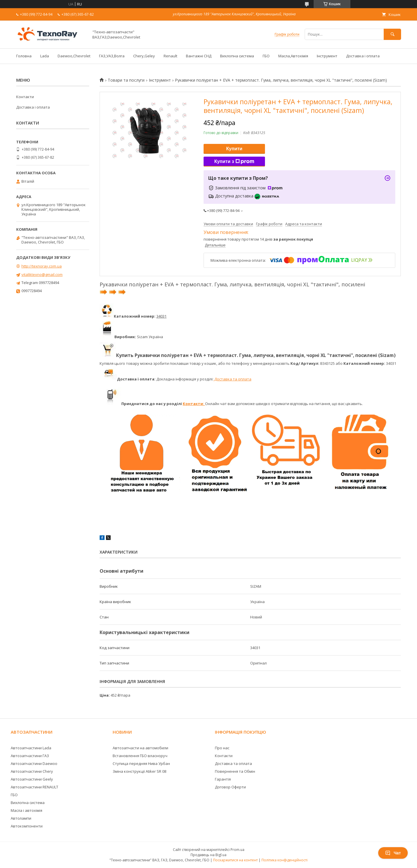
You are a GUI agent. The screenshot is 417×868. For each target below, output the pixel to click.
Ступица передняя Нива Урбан (141, 763)
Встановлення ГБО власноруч (140, 756)
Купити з (234, 162)
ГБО (266, 56)
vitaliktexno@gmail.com (42, 274)
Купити (234, 149)
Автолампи (21, 818)
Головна (24, 56)
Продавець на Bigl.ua (209, 855)
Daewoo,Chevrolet (74, 56)
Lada (45, 56)
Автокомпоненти (27, 826)
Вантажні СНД (199, 56)
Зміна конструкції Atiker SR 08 (139, 771)
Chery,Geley (144, 56)
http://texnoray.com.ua (42, 266)
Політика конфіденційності (285, 860)
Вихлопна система (237, 56)
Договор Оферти (230, 787)
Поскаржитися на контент (235, 860)
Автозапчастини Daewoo (34, 763)
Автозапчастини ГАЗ (30, 756)
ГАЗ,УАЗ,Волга (112, 56)
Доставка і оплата (363, 56)
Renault (170, 56)
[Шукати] (392, 34)
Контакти (25, 97)
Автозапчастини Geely (32, 779)
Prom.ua (237, 850)
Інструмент (327, 56)
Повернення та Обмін (235, 771)
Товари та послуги (126, 80)
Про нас (222, 748)
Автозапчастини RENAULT (34, 787)
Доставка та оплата (232, 379)
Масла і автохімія (26, 810)
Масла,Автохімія (293, 56)
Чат (393, 853)
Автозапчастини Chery (32, 771)
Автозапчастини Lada (31, 748)
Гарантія (223, 779)
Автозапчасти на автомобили (140, 748)
